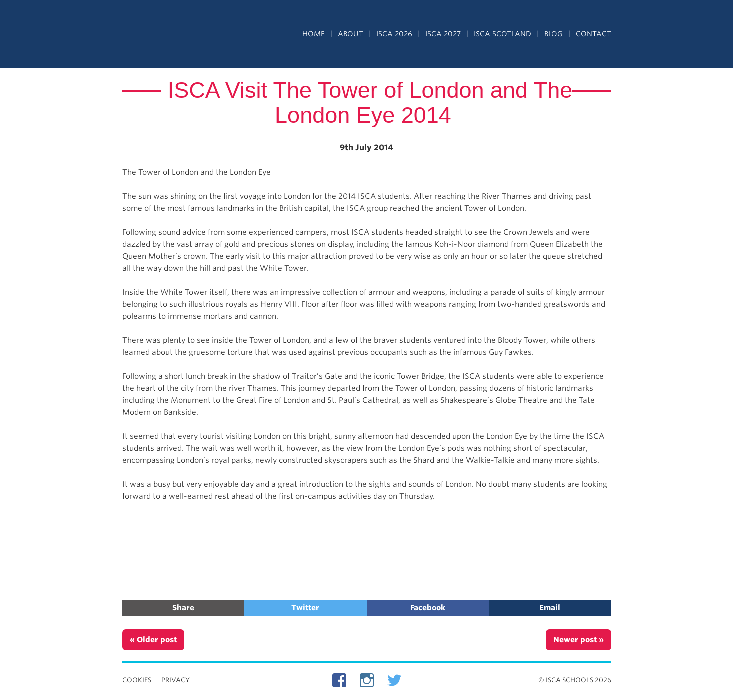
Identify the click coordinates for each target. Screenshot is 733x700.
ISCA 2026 (394, 34)
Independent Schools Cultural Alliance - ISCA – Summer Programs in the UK (168, 35)
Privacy (175, 680)
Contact (594, 34)
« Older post (153, 640)
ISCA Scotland (503, 34)
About (350, 34)
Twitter (305, 608)
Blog (554, 34)
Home (313, 34)
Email (550, 608)
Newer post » (579, 640)
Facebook (428, 608)
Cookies (137, 680)
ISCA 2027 (443, 34)
